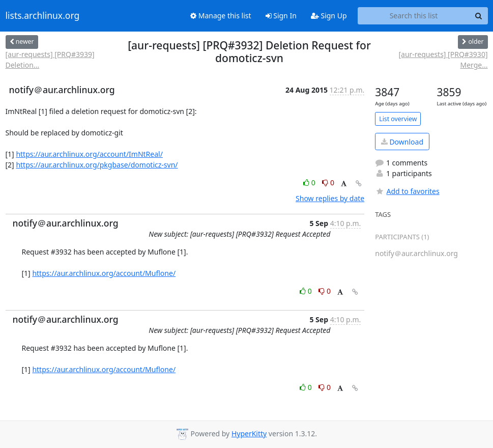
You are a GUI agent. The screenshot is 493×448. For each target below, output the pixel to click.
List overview (398, 119)
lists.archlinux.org (43, 16)
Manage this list (221, 16)
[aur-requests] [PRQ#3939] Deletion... (50, 60)
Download (402, 142)
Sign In (281, 16)
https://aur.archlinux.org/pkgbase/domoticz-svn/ (97, 165)
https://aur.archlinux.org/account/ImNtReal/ (89, 154)
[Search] (479, 16)
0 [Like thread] (310, 183)
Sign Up (329, 16)
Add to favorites (407, 191)
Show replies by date (330, 198)
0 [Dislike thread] (328, 183)
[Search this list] (414, 16)
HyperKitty (249, 433)
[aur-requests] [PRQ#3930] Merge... (443, 60)
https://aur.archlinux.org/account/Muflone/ (104, 273)
